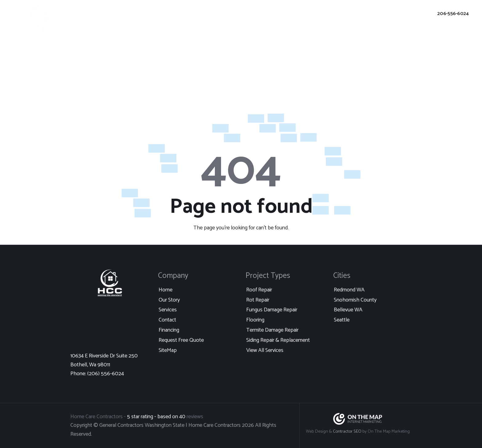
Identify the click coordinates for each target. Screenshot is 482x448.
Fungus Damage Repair (272, 310)
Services (168, 310)
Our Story (222, 14)
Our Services (124, 14)
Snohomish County (355, 300)
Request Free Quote (399, 14)
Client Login (323, 14)
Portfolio (157, 14)
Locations (187, 14)
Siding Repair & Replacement (278, 340)
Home (166, 290)
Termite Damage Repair (272, 330)
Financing (293, 14)
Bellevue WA (348, 310)
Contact (268, 14)
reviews (195, 417)
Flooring (255, 320)
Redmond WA (349, 290)
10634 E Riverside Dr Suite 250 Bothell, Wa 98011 (104, 360)
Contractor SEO (347, 431)
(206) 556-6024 (106, 374)
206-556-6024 (453, 14)
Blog (248, 14)
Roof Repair (259, 290)
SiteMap (168, 350)
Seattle (342, 320)
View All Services (265, 350)
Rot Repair (258, 300)
